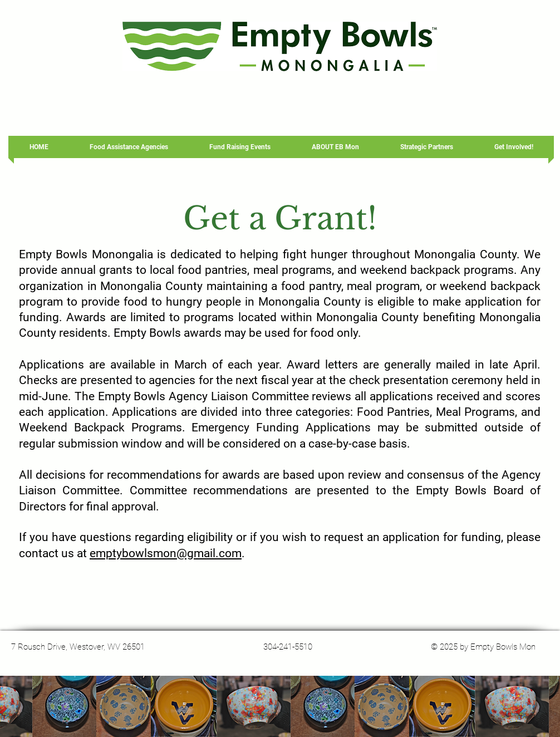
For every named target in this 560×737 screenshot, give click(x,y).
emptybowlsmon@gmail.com (166, 553)
